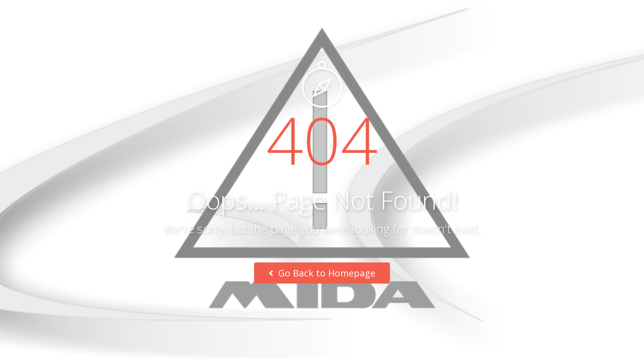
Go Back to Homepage (322, 273)
